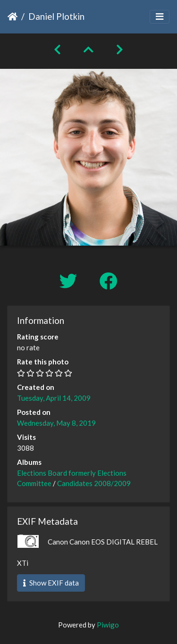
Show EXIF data (51, 583)
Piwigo (108, 625)
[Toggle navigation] (160, 17)
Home (13, 17)
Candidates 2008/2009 (94, 483)
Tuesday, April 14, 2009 (54, 398)
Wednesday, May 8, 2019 (56, 423)
